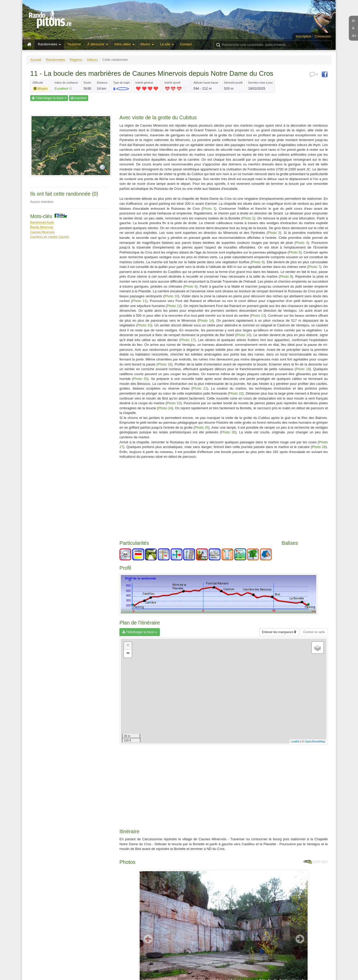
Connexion (323, 36)
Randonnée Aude (42, 222)
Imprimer (79, 98)
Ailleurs (92, 60)
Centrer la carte (314, 632)
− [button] (128, 654)
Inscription (304, 36)
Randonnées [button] (49, 44)
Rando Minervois (42, 227)
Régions (76, 60)
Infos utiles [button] (124, 44)
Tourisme (74, 44)
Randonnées (55, 60)
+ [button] (128, 646)
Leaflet (295, 741)
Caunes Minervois (43, 232)
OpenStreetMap (315, 741)
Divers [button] (147, 44)
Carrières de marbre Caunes (50, 237)
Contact (186, 44)
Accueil (36, 60)
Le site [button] (167, 44)
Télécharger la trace (49, 98)
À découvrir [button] (98, 44)
